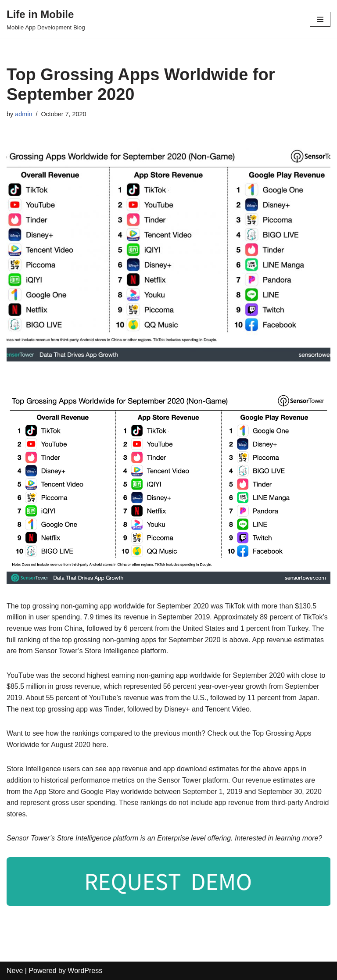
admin (23, 114)
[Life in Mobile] (46, 19)
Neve (15, 971)
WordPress (85, 971)
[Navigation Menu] (320, 19)
